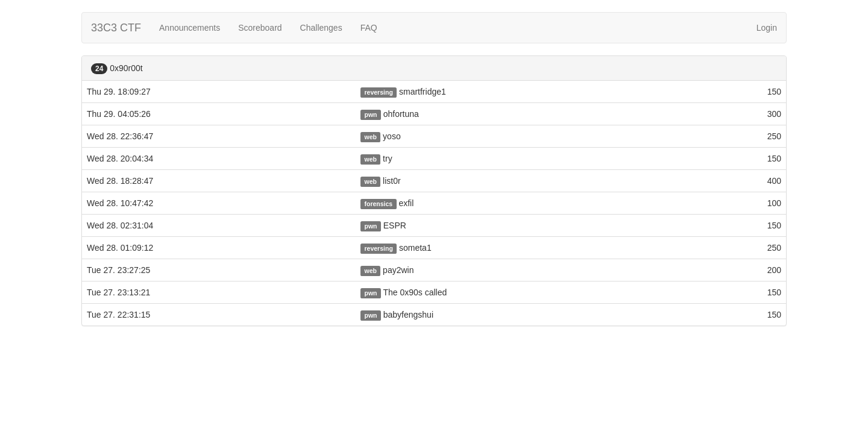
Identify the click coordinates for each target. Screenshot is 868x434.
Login (767, 28)
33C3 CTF (116, 28)
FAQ (369, 28)
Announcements (190, 28)
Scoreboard (260, 28)
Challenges (321, 28)
